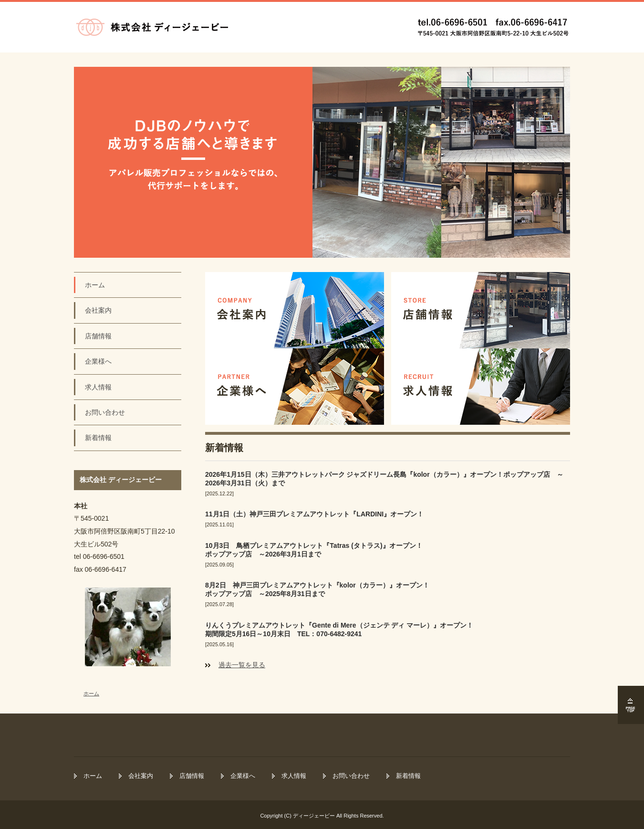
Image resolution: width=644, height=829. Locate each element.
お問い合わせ (105, 412)
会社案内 (98, 310)
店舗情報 (98, 336)
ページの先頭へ (631, 705)
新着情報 (98, 438)
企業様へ (98, 361)
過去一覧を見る (242, 665)
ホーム (95, 285)
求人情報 (98, 387)
